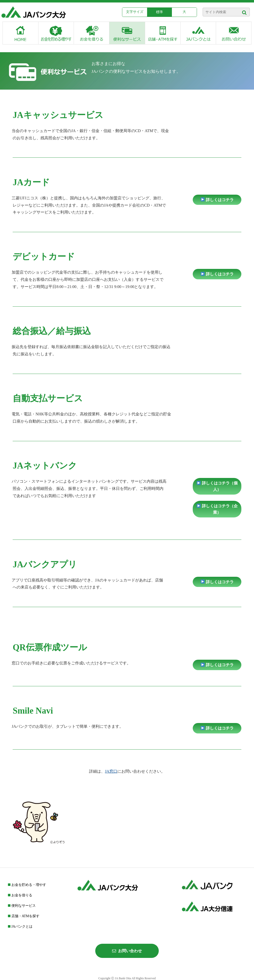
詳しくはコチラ (217, 200)
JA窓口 (111, 771)
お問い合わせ (127, 951)
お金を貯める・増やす (27, 885)
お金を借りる (20, 895)
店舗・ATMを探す (24, 916)
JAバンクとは (20, 926)
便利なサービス (22, 906)
